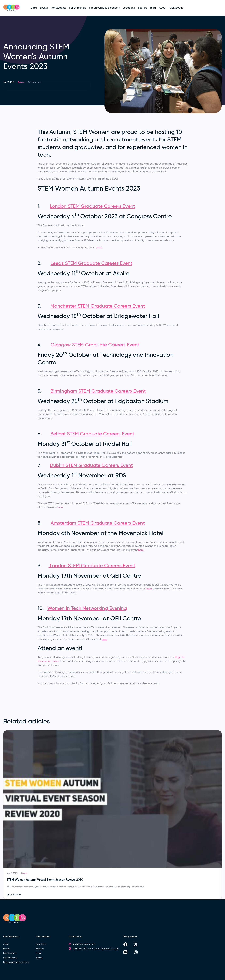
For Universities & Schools (16, 962)
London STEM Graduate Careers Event (92, 206)
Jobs (6, 944)
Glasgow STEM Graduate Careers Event (95, 345)
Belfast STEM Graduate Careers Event (92, 434)
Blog (38, 953)
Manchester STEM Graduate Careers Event (98, 306)
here (99, 247)
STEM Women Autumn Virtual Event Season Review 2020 (45, 880)
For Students (10, 953)
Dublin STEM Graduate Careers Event (91, 465)
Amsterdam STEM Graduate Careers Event (98, 523)
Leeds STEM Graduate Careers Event (91, 263)
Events (21, 82)
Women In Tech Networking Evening (87, 608)
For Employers (10, 958)
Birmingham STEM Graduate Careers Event (98, 391)
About (39, 958)
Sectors (40, 949)
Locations (41, 944)
